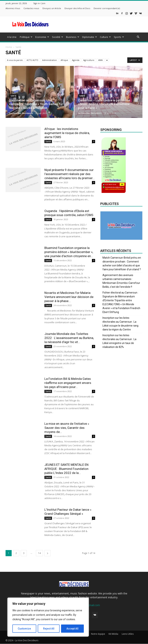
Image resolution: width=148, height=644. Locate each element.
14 (39, 553)
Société (58, 37)
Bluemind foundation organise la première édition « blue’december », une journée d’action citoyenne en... (69, 252)
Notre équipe (98, 634)
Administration (49, 60)
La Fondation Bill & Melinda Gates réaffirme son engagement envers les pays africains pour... (68, 383)
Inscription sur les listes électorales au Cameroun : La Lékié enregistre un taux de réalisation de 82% (119, 341)
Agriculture (89, 60)
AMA (100, 60)
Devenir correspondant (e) (107, 8)
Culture (105, 37)
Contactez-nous (31, 8)
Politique (26, 37)
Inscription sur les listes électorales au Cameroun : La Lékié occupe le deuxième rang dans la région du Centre (120, 324)
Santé (14, 96)
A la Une (12, 37)
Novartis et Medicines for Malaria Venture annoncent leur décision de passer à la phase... (69, 297)
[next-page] (48, 553)
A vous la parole (15, 60)
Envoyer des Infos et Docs (77, 8)
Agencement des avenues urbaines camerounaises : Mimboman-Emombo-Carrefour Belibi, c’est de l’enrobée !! (121, 281)
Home (9, 47)
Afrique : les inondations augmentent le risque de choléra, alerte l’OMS (67, 133)
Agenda (76, 60)
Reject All (49, 629)
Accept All (72, 629)
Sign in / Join (39, 3)
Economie (42, 37)
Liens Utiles (128, 634)
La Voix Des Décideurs (21, 113)
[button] (138, 37)
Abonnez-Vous (13, 8)
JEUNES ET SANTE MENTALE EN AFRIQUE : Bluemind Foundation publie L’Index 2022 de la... (66, 469)
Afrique (64, 60)
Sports (119, 37)
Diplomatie (90, 37)
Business (73, 37)
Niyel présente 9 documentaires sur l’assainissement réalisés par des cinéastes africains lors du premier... (70, 174)
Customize (24, 629)
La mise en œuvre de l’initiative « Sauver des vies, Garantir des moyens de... (67, 428)
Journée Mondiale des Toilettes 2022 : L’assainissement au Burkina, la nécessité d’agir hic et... (69, 338)
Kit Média (113, 634)
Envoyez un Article (52, 8)
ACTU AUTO (32, 60)
